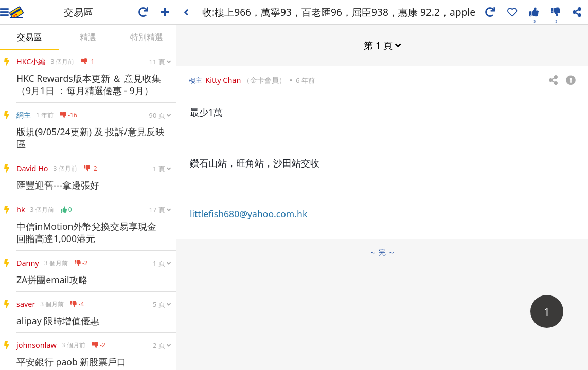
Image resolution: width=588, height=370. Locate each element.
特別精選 (147, 37)
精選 (88, 37)
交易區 (29, 37)
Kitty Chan (223, 80)
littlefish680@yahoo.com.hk (248, 214)
